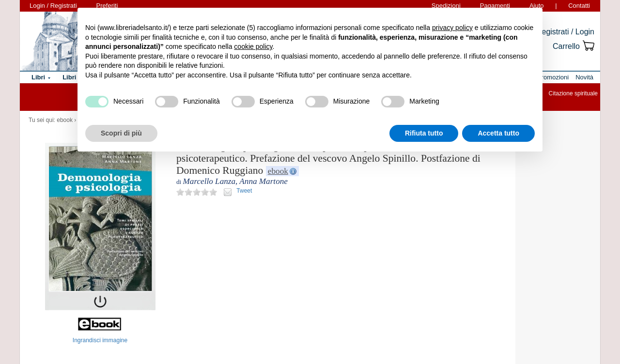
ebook (65, 120)
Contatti (579, 6)
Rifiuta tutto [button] (424, 133)
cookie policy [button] (253, 46)
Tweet (244, 191)
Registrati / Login (565, 32)
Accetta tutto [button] (498, 133)
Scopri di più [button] (121, 133)
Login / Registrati (53, 6)
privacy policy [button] (452, 28)
